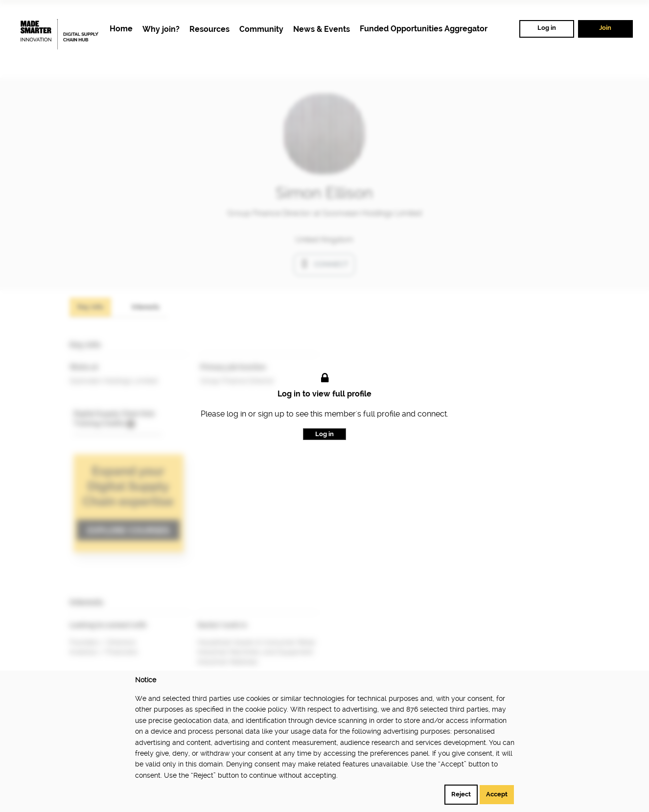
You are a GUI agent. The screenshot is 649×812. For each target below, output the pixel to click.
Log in (547, 28)
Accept (497, 794)
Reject (461, 794)
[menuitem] (121, 29)
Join (605, 28)
